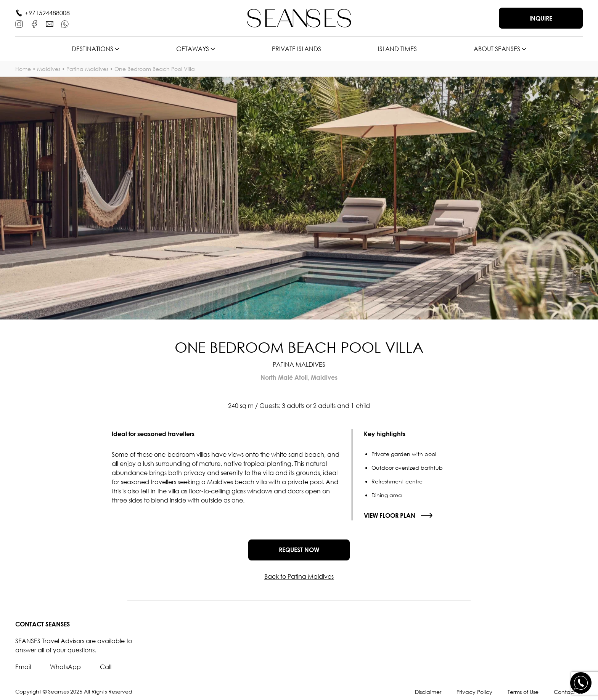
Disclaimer (428, 692)
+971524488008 (47, 13)
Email (23, 667)
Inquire (541, 18)
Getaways (193, 49)
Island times (397, 49)
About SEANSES (497, 49)
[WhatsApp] (65, 24)
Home (23, 69)
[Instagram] (19, 24)
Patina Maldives (87, 69)
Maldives (49, 69)
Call (106, 667)
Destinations (92, 49)
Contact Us (568, 692)
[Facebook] (34, 24)
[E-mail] (50, 24)
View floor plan (390, 515)
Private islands (297, 49)
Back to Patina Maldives (299, 576)
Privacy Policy (474, 692)
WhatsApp (65, 667)
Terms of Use (523, 692)
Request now (299, 550)
